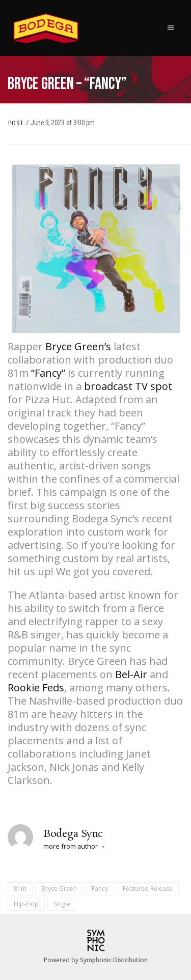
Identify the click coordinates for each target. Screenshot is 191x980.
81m (20, 889)
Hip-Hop (26, 904)
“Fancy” (48, 373)
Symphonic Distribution (114, 960)
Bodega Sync (73, 834)
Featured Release (148, 889)
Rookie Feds (36, 688)
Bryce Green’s (78, 346)
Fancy (100, 889)
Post (16, 123)
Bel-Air (131, 674)
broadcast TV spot (128, 386)
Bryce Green (59, 889)
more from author (71, 846)
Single (62, 904)
